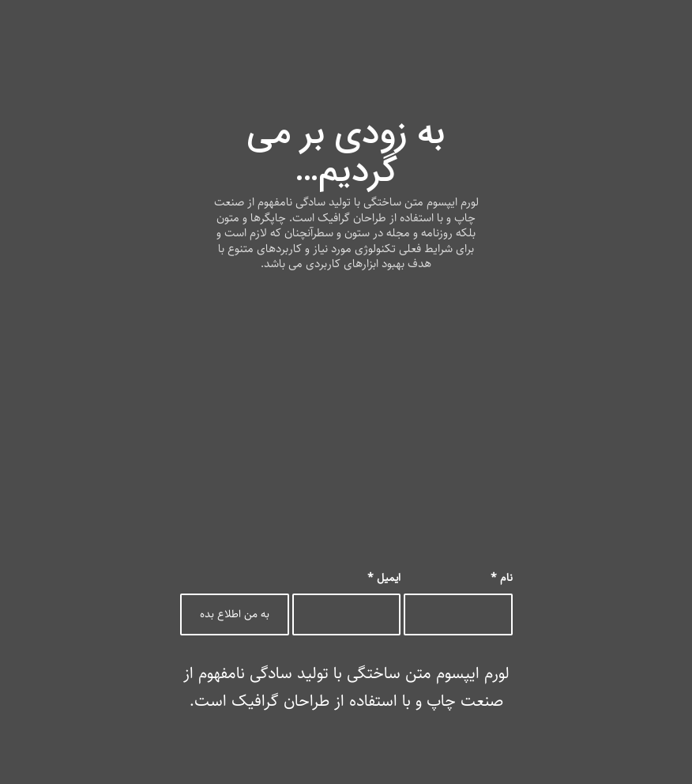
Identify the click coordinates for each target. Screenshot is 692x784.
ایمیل (384, 578)
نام (502, 578)
